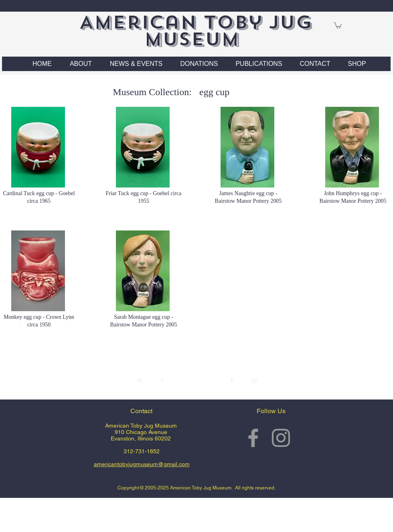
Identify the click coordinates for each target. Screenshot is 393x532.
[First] (140, 381)
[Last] (254, 381)
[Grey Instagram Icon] (281, 438)
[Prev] (162, 381)
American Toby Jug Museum (195, 31)
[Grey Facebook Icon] (253, 438)
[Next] (231, 381)
